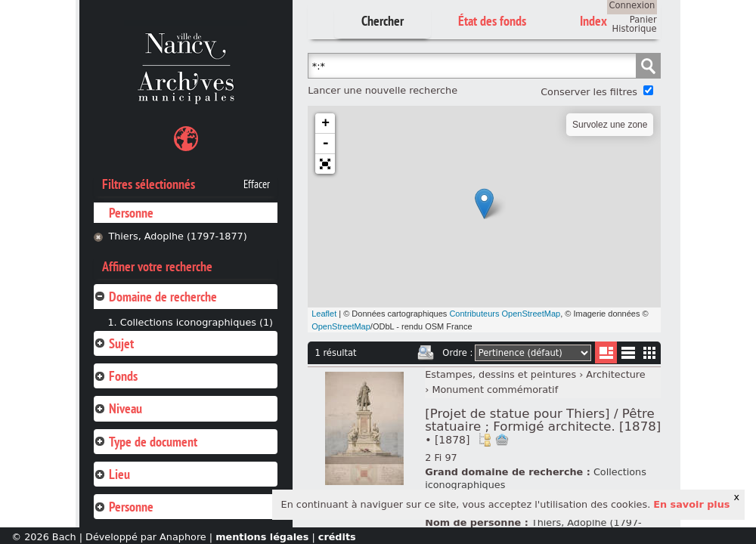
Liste (606, 352)
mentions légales (262, 537)
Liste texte (628, 355)
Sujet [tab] (114, 343)
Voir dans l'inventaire (485, 440)
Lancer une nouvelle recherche (383, 90)
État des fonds (492, 21)
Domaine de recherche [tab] (155, 297)
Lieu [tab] (112, 474)
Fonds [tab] (116, 376)
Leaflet (324, 314)
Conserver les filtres (589, 92)
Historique (635, 29)
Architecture (615, 374)
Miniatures (650, 352)
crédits (337, 537)
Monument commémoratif (495, 389)
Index (593, 21)
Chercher (383, 21)
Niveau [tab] (118, 408)
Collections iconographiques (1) (197, 322)
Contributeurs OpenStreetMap (505, 314)
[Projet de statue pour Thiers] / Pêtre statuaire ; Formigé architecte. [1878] (543, 426)
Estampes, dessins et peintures (500, 374)
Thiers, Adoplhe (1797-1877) (177, 236)
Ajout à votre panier (502, 440)
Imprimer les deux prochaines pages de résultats (426, 353)
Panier (643, 20)
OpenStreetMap (341, 326)
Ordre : (457, 353)
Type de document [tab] (146, 442)
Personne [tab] (124, 507)
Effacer (257, 184)
